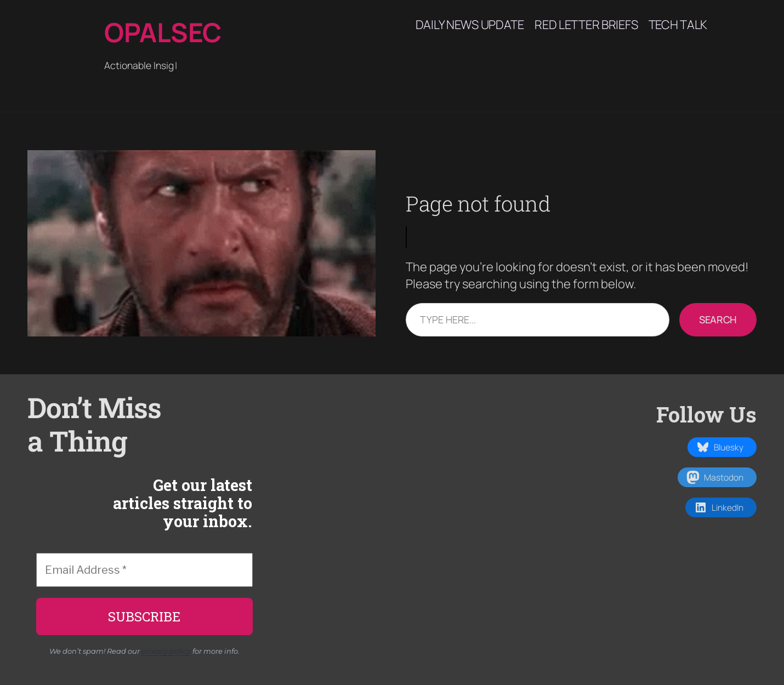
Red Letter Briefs (586, 25)
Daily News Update (470, 25)
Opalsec (163, 32)
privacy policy (166, 651)
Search (718, 319)
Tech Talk (678, 25)
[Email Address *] (144, 570)
